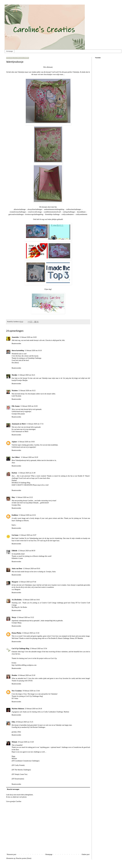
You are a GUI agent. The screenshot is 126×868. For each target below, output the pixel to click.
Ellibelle (14, 551)
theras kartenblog (18, 351)
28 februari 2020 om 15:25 (25, 722)
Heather (14, 675)
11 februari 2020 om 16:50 (29, 406)
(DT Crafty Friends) (18, 765)
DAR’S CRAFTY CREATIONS (22, 485)
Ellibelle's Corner (17, 558)
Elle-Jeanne (16, 406)
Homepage (9, 51)
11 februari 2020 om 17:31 (35, 424)
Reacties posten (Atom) (24, 858)
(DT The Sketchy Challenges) (21, 770)
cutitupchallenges (69, 212)
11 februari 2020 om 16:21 (27, 375)
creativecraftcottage (35, 212)
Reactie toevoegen (13, 789)
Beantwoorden (16, 344)
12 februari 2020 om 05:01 (32, 569)
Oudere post (86, 854)
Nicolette (15, 391)
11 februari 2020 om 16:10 (33, 351)
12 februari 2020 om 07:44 (27, 582)
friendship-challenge (52, 214)
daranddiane (81, 212)
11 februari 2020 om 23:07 (28, 535)
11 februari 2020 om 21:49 (27, 473)
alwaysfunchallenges (35, 209)
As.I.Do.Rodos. (17, 600)
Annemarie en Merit (19, 424)
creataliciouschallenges (18, 212)
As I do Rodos (22, 607)
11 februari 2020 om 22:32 (27, 515)
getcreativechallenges (16, 214)
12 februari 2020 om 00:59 (27, 551)
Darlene (15, 473)
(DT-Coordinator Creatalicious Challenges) (26, 761)
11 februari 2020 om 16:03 (28, 337)
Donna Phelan (16, 633)
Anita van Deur (17, 569)
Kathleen (15, 515)
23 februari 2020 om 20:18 (33, 709)
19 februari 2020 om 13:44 (31, 691)
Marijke (14, 375)
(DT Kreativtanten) (18, 779)
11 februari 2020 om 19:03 (26, 442)
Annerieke (15, 337)
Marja (14, 617)
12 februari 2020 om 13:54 (38, 649)
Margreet (15, 582)
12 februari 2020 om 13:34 (31, 633)
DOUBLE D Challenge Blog (21, 483)
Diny (13, 497)
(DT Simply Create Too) (20, 774)
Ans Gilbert (16, 457)
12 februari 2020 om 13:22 (25, 617)
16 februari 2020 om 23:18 (27, 675)
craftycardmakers (67, 214)
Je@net (14, 442)
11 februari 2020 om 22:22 (24, 497)
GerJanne (15, 535)
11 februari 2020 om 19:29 (29, 457)
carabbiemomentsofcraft (52, 212)
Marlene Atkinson (18, 709)
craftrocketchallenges (73, 209)
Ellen (13, 722)
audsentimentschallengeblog (54, 209)
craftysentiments (81, 214)
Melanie (14, 742)
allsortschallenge (20, 209)
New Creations (17, 691)
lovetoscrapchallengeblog (34, 214)
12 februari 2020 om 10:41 (31, 600)
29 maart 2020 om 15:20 (26, 742)
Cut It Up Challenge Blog (20, 649)
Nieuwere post (11, 854)
